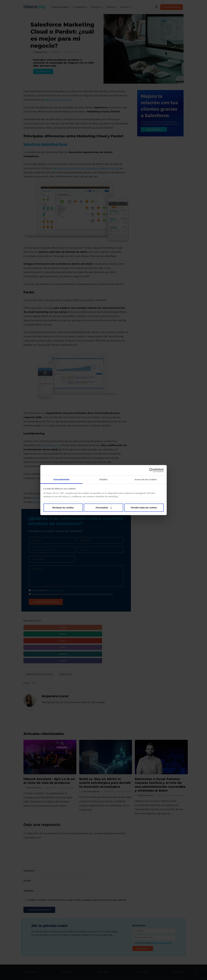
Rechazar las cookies (63, 508)
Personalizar (104, 508)
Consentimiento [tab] (61, 479)
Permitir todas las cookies (144, 508)
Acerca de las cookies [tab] (146, 479)
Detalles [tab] (103, 479)
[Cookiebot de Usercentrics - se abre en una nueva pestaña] (151, 470)
